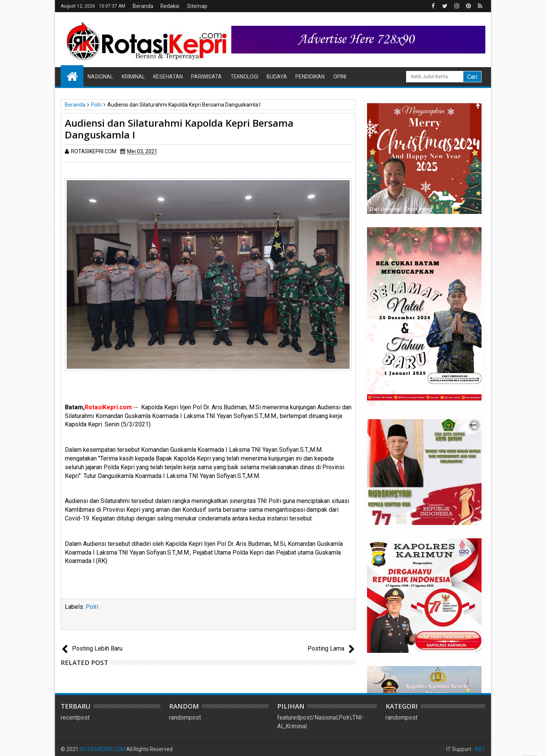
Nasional (100, 77)
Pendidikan (310, 77)
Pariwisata (206, 77)
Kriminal (133, 77)
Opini (340, 77)
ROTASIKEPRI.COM (102, 749)
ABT (480, 749)
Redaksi (170, 6)
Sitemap (197, 6)
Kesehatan (168, 77)
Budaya (277, 77)
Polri (92, 607)
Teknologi (244, 77)
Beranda (143, 6)
